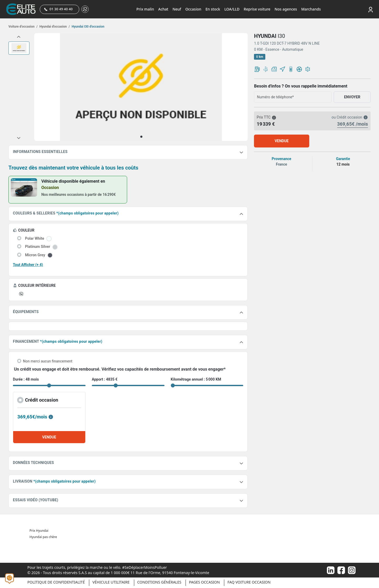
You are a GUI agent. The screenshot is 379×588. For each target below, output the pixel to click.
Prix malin (145, 9)
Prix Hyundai (39, 531)
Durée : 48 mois (26, 379)
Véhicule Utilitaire (111, 582)
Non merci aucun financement (48, 361)
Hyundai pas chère (43, 537)
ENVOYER (352, 97)
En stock (213, 9)
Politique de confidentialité (56, 582)
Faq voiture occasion (249, 582)
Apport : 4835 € (105, 379)
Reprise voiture (257, 9)
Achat (163, 9)
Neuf (177, 9)
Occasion (193, 9)
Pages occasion (204, 582)
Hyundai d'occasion (54, 27)
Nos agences (286, 9)
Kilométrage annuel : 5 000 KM (196, 379)
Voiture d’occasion (23, 27)
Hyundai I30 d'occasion (88, 27)
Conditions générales (159, 582)
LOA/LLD (232, 9)
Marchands (311, 9)
